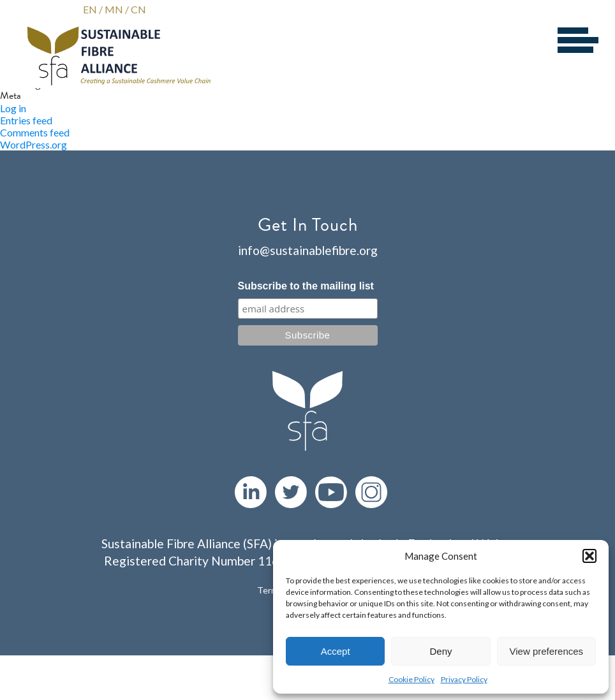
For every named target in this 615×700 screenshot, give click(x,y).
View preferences (547, 651)
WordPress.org (33, 144)
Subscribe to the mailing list (306, 286)
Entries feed (26, 120)
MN (114, 9)
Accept (336, 651)
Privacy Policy (464, 679)
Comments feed (35, 132)
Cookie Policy (411, 679)
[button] (589, 556)
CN (138, 9)
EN (90, 9)
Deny (441, 651)
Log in (13, 108)
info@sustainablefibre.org (308, 250)
